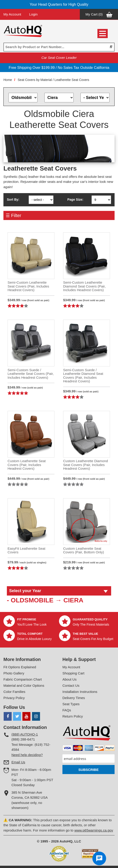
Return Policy (73, 716)
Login (34, 14)
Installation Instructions (80, 692)
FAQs (67, 710)
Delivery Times (74, 698)
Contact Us (71, 685)
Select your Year (25, 591)
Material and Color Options (24, 685)
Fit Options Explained (20, 667)
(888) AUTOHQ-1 (25, 734)
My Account (12, 14)
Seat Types (71, 704)
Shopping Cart (73, 673)
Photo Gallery (14, 673)
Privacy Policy (14, 698)
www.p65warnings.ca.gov (94, 830)
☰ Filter (13, 215)
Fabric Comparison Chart (23, 679)
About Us (70, 679)
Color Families (14, 692)
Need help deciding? (27, 755)
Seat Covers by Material (35, 80)
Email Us (18, 762)
